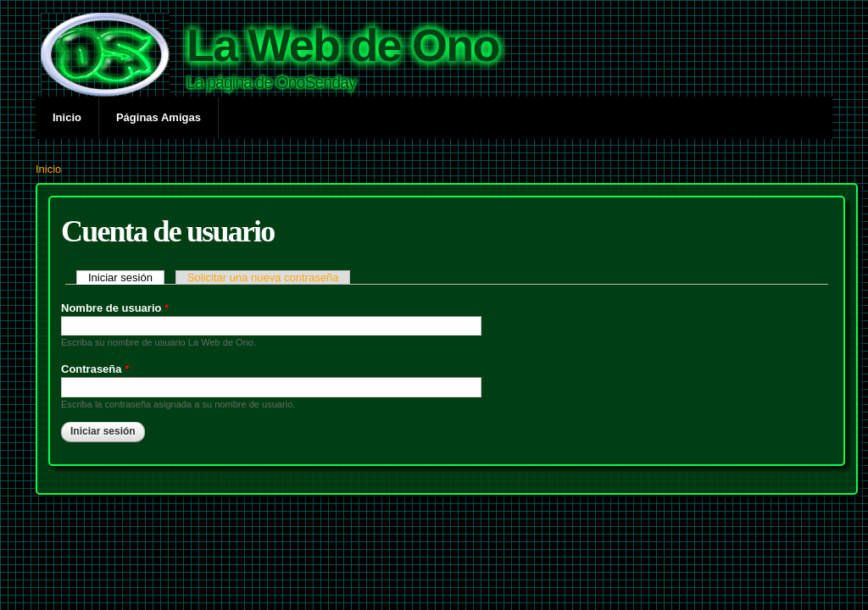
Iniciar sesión (126, 277)
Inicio (67, 117)
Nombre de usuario (115, 308)
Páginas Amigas (159, 117)
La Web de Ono (343, 45)
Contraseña (95, 369)
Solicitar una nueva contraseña (263, 277)
